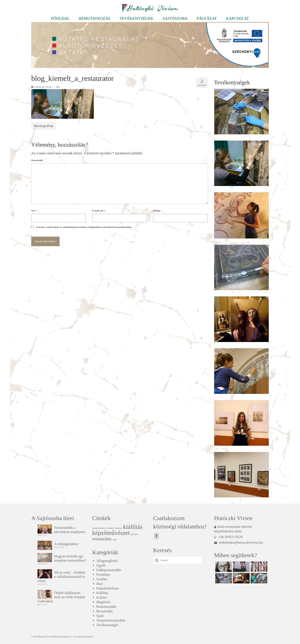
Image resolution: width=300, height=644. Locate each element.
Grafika (102, 579)
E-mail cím (98, 211)
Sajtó (100, 616)
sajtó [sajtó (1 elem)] (115, 540)
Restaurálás (105, 611)
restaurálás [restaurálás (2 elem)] (102, 539)
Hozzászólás (37, 160)
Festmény (103, 575)
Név (34, 211)
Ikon (100, 584)
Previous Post (43, 126)
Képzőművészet (108, 588)
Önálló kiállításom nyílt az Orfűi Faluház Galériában (61, 597)
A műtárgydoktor (66, 544)
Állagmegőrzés (107, 561)
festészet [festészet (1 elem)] (118, 528)
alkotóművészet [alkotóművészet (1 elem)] (99, 528)
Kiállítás (102, 593)
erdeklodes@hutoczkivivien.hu (239, 542)
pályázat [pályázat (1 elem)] (135, 534)
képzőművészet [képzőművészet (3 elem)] (111, 533)
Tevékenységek (107, 625)
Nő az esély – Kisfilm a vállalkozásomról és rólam (61, 577)
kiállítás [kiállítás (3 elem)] (133, 527)
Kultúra (102, 597)
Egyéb (101, 565)
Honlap (157, 211)
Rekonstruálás (106, 607)
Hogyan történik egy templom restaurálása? (70, 558)
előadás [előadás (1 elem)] (110, 528)
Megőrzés (103, 602)
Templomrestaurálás (111, 620)
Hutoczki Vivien (44, 87)
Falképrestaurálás (109, 570)
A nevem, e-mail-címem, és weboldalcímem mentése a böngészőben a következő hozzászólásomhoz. (84, 227)
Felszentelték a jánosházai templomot (70, 530)
